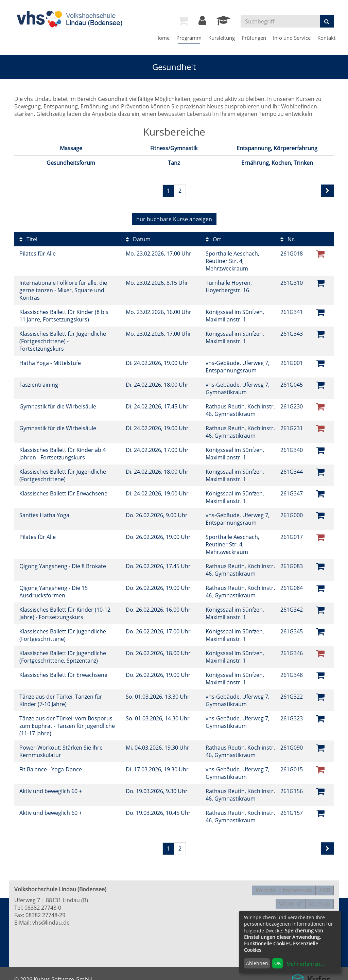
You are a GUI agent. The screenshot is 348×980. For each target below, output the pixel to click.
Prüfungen (254, 38)
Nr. (288, 238)
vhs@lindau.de (51, 921)
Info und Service (292, 38)
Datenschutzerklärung (271, 909)
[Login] (202, 22)
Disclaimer (320, 909)
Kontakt (326, 38)
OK (278, 963)
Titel (28, 238)
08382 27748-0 (43, 906)
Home (162, 38)
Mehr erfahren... (305, 964)
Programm (189, 38)
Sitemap (319, 898)
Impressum (297, 888)
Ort (213, 238)
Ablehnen (257, 963)
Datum (138, 238)
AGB (325, 888)
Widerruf (290, 898)
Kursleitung (222, 38)
